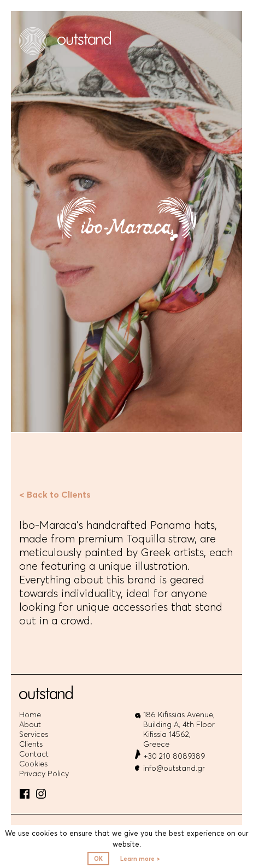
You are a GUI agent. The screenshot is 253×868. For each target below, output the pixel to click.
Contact (34, 754)
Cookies (33, 764)
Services (34, 734)
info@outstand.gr (174, 768)
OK (98, 859)
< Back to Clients (55, 494)
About (30, 725)
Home (30, 715)
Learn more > (140, 859)
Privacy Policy (44, 774)
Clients (31, 744)
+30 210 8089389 (174, 756)
